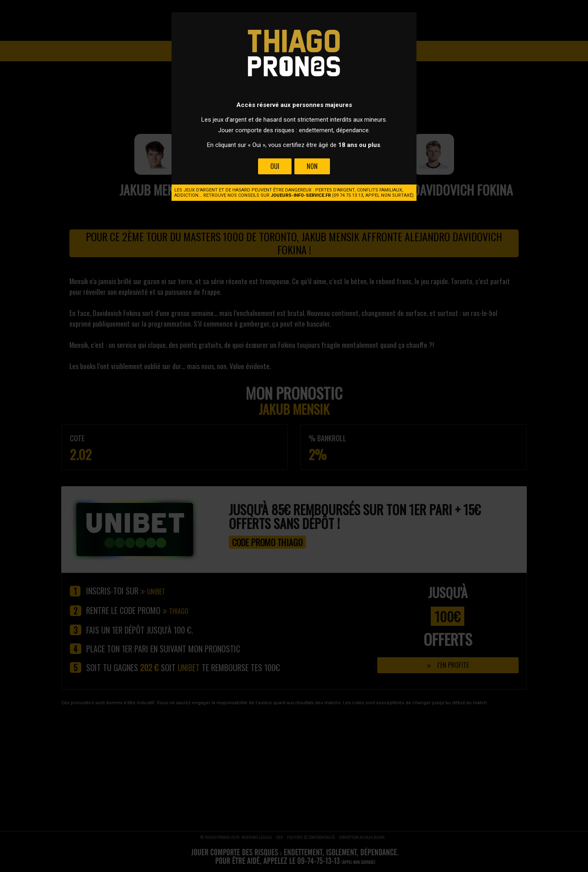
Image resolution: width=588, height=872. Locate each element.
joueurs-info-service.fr (301, 195)
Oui (275, 166)
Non (312, 166)
